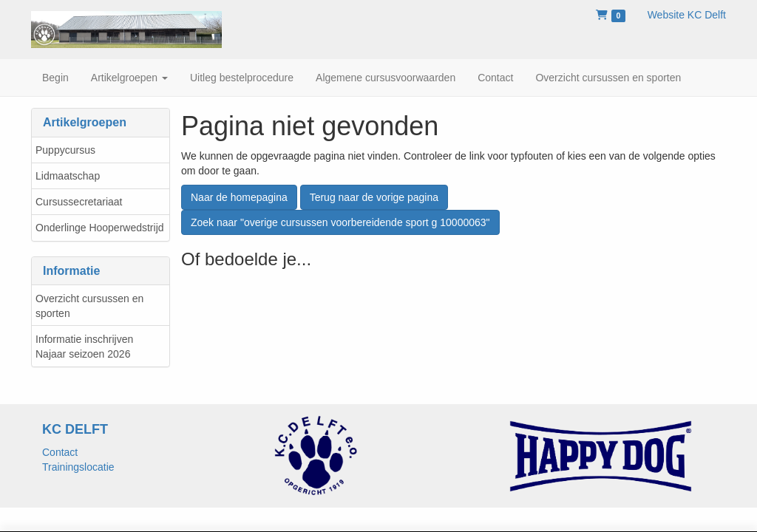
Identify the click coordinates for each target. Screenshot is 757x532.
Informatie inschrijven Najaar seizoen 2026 (84, 347)
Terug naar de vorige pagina (374, 197)
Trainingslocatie (78, 467)
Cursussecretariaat (79, 202)
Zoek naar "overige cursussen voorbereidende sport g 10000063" (340, 222)
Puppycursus (65, 150)
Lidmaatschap (68, 176)
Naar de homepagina (239, 197)
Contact (60, 452)
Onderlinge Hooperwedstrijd (100, 228)
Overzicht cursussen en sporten (89, 306)
